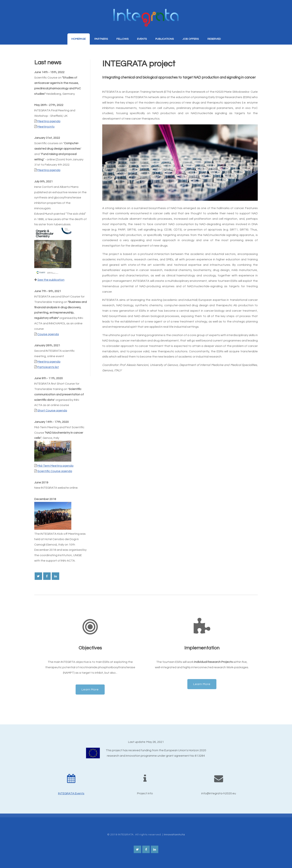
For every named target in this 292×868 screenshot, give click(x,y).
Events (142, 39)
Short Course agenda (52, 411)
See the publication (51, 280)
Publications (165, 39)
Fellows (122, 39)
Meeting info (46, 127)
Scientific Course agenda (55, 471)
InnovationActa (174, 835)
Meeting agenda (49, 121)
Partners (101, 39)
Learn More (90, 690)
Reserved (214, 39)
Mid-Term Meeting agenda (55, 466)
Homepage (78, 39)
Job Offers (191, 39)
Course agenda (48, 334)
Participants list (48, 367)
